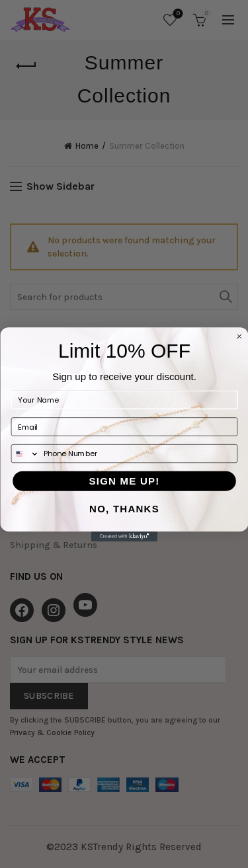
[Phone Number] (138, 453)
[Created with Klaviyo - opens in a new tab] (124, 536)
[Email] (124, 426)
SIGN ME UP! (124, 480)
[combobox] (25, 453)
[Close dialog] (239, 336)
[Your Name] (124, 399)
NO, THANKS (124, 509)
